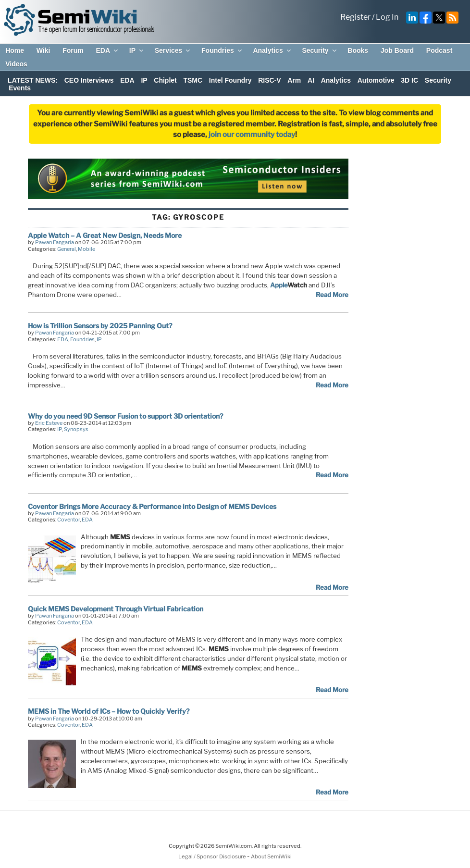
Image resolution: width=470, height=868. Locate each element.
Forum (73, 50)
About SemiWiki (271, 856)
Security (320, 50)
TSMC (193, 80)
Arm (294, 80)
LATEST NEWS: (33, 80)
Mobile (87, 249)
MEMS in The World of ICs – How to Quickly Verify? (109, 711)
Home (15, 50)
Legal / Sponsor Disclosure (213, 856)
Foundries (222, 50)
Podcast (439, 50)
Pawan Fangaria (55, 242)
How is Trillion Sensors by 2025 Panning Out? (100, 326)
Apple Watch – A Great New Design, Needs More (105, 235)
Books (358, 50)
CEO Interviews (89, 80)
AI (311, 80)
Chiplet (165, 80)
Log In (387, 17)
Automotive (376, 80)
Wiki (43, 50)
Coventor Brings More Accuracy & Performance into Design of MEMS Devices (152, 506)
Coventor (68, 520)
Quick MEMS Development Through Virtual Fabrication (116, 609)
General (67, 249)
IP (137, 50)
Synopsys (76, 429)
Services (173, 50)
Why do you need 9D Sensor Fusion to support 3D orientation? (125, 416)
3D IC (409, 80)
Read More (332, 295)
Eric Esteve (49, 423)
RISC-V (269, 80)
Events (20, 88)
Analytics (272, 50)
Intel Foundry (230, 80)
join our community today (252, 135)
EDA (107, 50)
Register (355, 17)
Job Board (397, 50)
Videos (16, 64)
